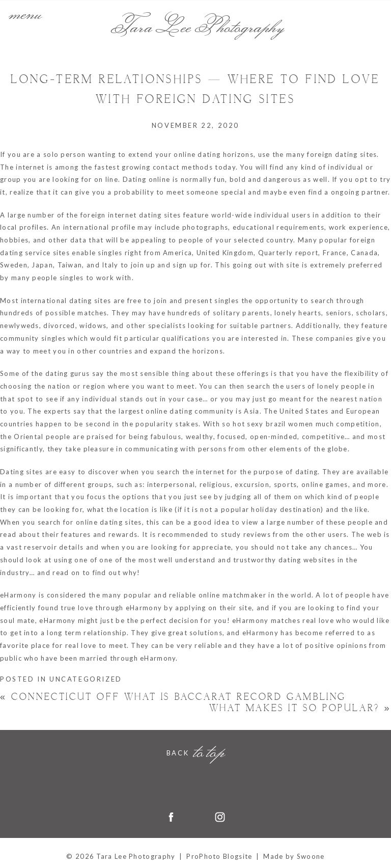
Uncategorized (86, 679)
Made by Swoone (294, 856)
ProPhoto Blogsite (219, 856)
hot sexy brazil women (273, 424)
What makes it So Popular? (300, 708)
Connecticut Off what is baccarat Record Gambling (173, 697)
